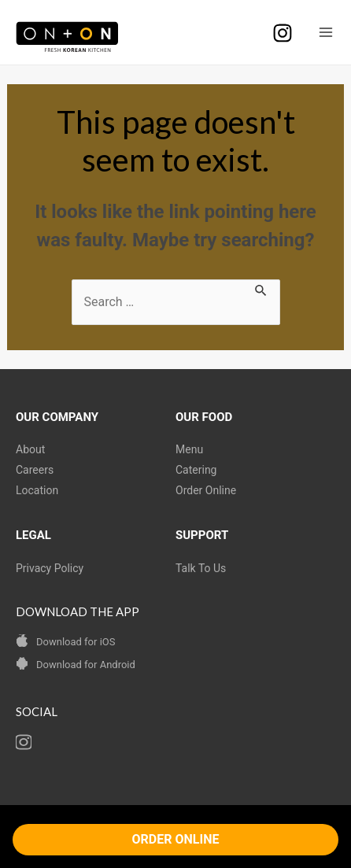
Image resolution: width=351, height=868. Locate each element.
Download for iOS (76, 642)
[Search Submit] (261, 289)
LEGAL (33, 535)
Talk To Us (201, 568)
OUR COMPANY (57, 417)
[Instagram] (283, 33)
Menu (189, 449)
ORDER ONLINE (176, 839)
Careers (35, 470)
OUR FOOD (204, 417)
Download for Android (86, 665)
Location (37, 490)
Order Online (206, 490)
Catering (196, 470)
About (30, 449)
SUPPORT (202, 535)
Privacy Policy (50, 568)
